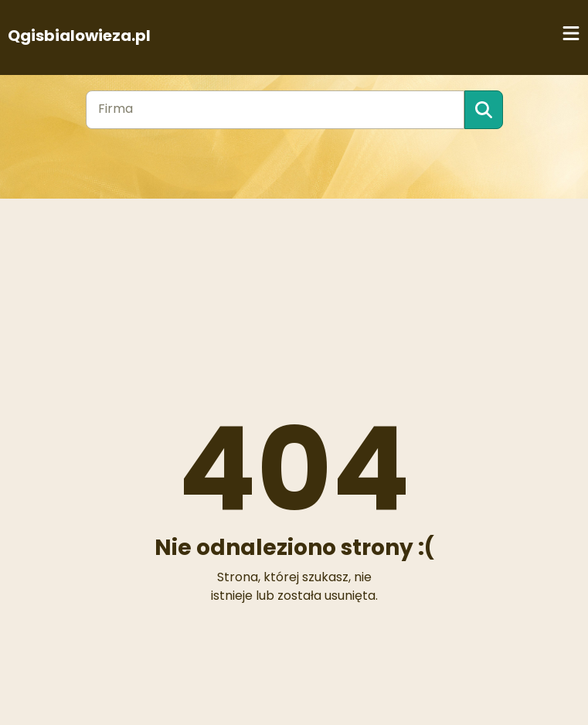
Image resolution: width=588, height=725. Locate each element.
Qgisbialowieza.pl (79, 36)
